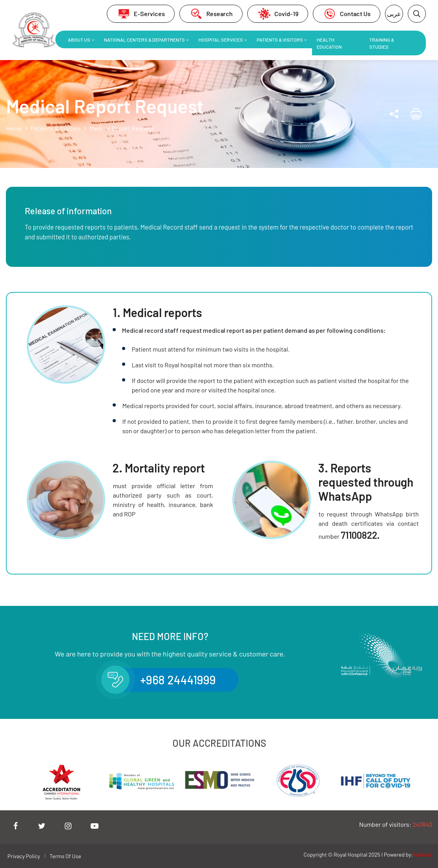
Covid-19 (278, 14)
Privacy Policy (24, 856)
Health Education (329, 43)
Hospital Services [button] (221, 40)
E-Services (141, 14)
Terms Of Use (65, 856)
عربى (394, 14)
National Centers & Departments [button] (144, 40)
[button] (417, 14)
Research (211, 14)
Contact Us (347, 14)
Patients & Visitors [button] (280, 40)
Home (14, 128)
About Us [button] (79, 40)
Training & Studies (382, 43)
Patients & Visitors (56, 128)
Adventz (422, 854)
